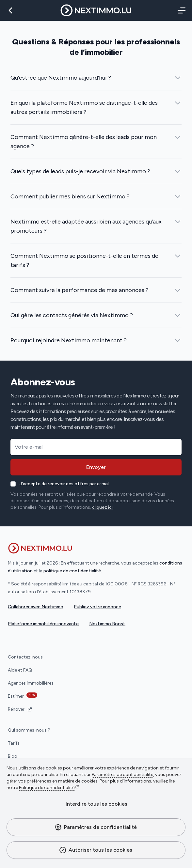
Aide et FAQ (20, 670)
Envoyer (96, 467)
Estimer (23, 696)
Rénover (20, 709)
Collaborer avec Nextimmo (36, 607)
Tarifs (14, 743)
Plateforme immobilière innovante (43, 624)
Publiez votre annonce (97, 607)
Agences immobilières (31, 683)
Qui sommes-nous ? (29, 730)
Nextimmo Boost (107, 624)
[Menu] (180, 10)
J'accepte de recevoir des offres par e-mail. (65, 484)
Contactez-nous (25, 657)
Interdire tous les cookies (96, 804)
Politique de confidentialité (47, 788)
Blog (13, 756)
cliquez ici (102, 507)
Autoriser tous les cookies (96, 850)
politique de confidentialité (72, 571)
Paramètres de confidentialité (96, 827)
